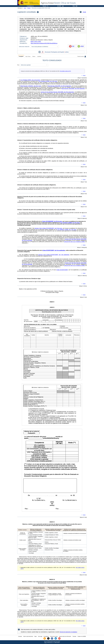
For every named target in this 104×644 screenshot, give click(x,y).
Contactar (20, 636)
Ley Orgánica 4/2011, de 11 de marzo (30, 80)
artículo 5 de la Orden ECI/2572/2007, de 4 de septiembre (54, 255)
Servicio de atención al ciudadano (69, 632)
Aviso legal (40, 636)
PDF (73, 46)
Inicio (25, 8)
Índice (34, 56)
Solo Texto (28, 56)
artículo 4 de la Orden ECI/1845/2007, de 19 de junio (48, 228)
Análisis (39, 56)
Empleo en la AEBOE (82, 636)
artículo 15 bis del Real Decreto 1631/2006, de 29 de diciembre (57, 92)
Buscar (29, 8)
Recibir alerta (82, 56)
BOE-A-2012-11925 (36, 42)
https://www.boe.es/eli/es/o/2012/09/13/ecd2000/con (44, 43)
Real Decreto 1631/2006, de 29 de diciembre (59, 86)
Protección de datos (54, 636)
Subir (84, 76)
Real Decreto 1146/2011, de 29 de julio (31, 86)
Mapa (36, 636)
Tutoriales (74, 636)
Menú (75, 6)
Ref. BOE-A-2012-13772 (66, 71)
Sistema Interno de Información (65, 636)
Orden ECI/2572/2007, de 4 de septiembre (54, 250)
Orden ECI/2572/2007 (62, 270)
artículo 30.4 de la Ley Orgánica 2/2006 (74, 242)
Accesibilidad (46, 636)
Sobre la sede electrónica (28, 636)
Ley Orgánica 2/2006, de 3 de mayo (48, 81)
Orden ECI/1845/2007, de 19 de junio (52, 221)
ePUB (82, 46)
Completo (21, 56)
